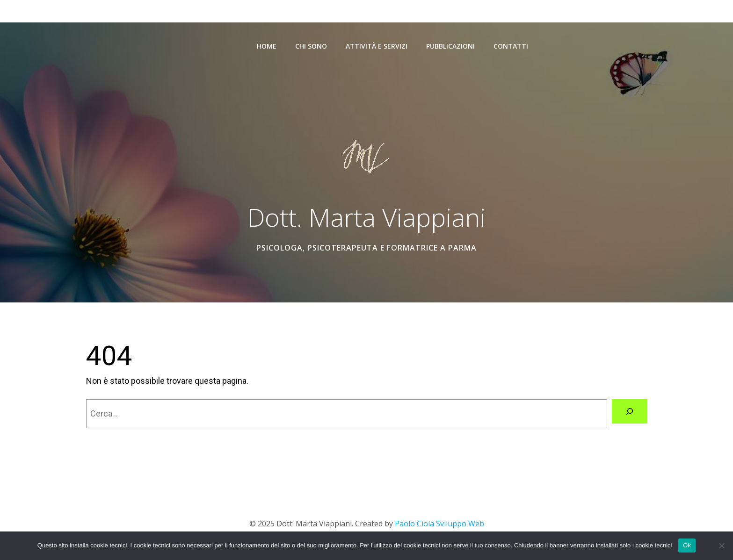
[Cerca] (630, 411)
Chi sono (311, 46)
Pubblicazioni (450, 46)
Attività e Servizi (377, 46)
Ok (687, 545)
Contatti (511, 46)
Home (267, 46)
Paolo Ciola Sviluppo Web (439, 524)
